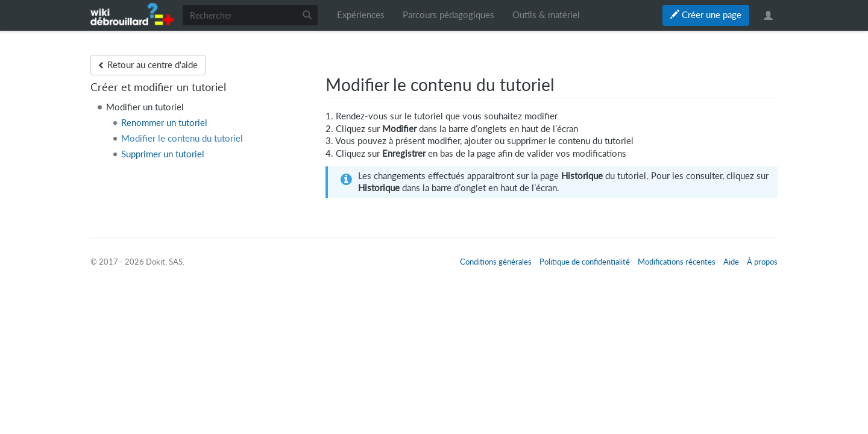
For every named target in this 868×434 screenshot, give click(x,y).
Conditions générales (496, 262)
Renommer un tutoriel (164, 123)
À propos (762, 262)
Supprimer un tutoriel (163, 154)
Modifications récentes (677, 262)
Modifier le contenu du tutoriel (182, 138)
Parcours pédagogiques (448, 15)
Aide (731, 262)
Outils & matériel (546, 15)
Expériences (361, 15)
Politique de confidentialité (585, 262)
